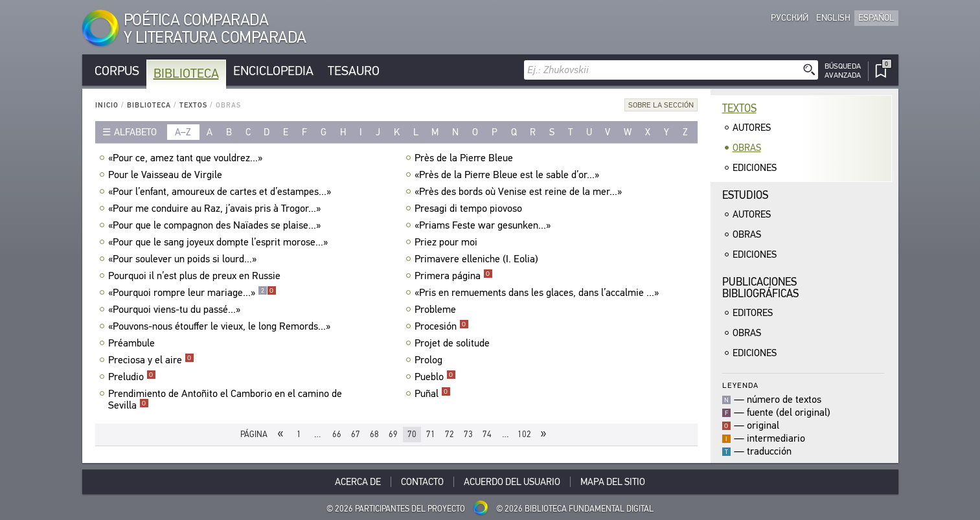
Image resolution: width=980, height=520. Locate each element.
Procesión (442, 326)
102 (524, 434)
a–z (183, 132)
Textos (193, 105)
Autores (752, 128)
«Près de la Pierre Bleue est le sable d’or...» (508, 175)
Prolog (430, 360)
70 (412, 434)
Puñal (433, 394)
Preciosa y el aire (151, 360)
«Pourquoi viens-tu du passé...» (176, 310)
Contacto (422, 482)
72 (450, 434)
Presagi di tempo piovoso (470, 209)
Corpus (117, 71)
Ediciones (755, 168)
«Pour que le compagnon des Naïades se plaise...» (216, 225)
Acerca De (358, 482)
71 (431, 434)
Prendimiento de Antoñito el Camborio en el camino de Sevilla (225, 400)
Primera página (454, 276)
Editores (753, 313)
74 (487, 434)
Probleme (437, 310)
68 (374, 434)
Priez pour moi (448, 242)
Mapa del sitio (613, 482)
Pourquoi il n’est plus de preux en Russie (196, 276)
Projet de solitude (454, 343)
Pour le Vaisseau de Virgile (167, 175)
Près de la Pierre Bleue (465, 158)
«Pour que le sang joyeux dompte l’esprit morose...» (220, 242)
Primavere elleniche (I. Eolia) (478, 259)
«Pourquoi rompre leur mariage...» (192, 293)
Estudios (745, 195)
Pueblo (435, 377)
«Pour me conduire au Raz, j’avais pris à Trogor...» (216, 209)
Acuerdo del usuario (512, 482)
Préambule (133, 343)
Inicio (107, 105)
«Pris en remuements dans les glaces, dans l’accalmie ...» (538, 293)
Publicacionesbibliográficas (760, 288)
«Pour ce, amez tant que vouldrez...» (187, 158)
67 (356, 434)
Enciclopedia (273, 71)
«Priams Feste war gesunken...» (484, 225)
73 (468, 434)
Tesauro (354, 71)
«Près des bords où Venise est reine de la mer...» (520, 192)
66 (337, 434)
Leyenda (740, 385)
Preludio (132, 377)
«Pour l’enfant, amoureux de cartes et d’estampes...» (221, 192)
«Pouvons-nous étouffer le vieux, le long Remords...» (221, 326)
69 (393, 434)
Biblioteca (186, 73)
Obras (747, 148)
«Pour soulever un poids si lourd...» (184, 259)
